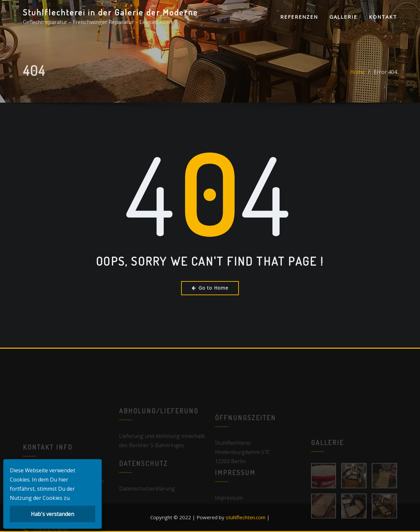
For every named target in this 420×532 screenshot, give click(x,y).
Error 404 (385, 77)
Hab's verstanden (52, 514)
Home (357, 77)
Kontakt (383, 17)
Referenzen (299, 17)
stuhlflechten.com (246, 517)
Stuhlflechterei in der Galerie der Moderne (111, 12)
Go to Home (210, 288)
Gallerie (343, 17)
